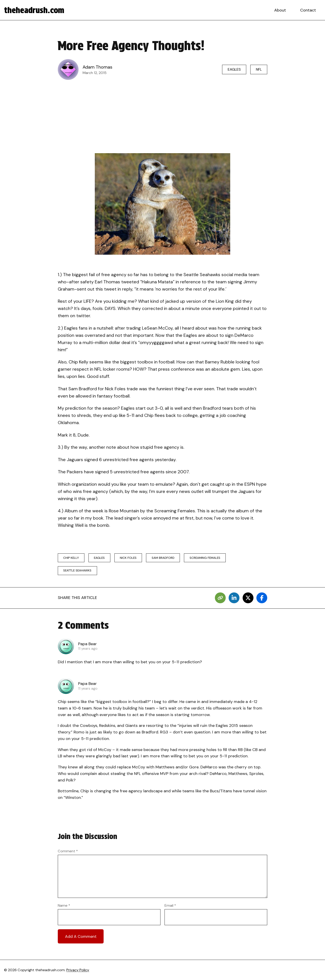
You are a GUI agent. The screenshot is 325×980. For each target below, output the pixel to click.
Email (170, 905)
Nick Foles (128, 558)
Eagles (234, 69)
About (280, 10)
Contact (308, 10)
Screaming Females (205, 558)
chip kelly (71, 558)
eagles (99, 558)
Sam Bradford (163, 558)
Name (64, 905)
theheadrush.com (34, 10)
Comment (68, 851)
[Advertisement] (162, 116)
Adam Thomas (97, 67)
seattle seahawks (77, 570)
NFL (259, 69)
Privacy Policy (78, 970)
